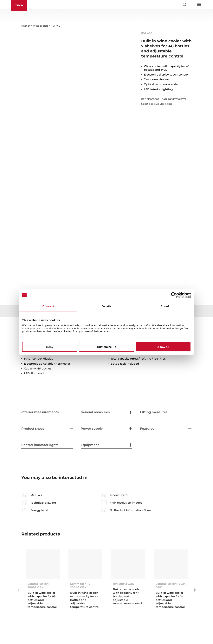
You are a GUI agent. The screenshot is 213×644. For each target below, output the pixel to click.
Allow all (163, 347)
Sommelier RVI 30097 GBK (38, 586)
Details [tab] (106, 306)
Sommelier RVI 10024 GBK (171, 586)
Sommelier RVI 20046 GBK (81, 586)
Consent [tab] (48, 306)
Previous (18, 590)
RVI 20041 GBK (123, 584)
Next (195, 590)
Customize (107, 347)
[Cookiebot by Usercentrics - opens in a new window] (174, 295)
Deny (50, 347)
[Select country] (192, 4)
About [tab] (165, 306)
